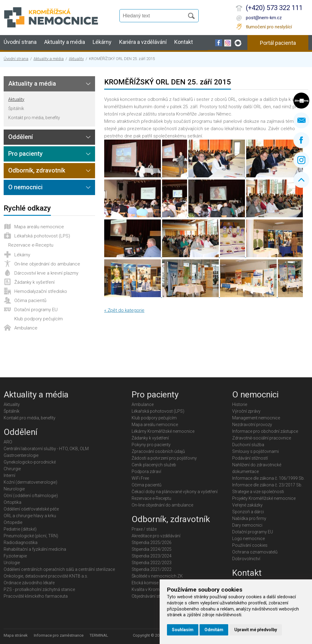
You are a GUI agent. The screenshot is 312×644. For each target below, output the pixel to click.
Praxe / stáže (144, 529)
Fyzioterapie (15, 556)
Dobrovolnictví (246, 559)
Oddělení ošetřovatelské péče (31, 509)
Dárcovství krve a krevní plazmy (46, 273)
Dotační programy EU (36, 310)
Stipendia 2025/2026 (152, 543)
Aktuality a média (65, 42)
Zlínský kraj (301, 101)
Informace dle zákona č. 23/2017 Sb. (267, 485)
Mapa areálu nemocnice (39, 227)
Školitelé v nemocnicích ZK (157, 576)
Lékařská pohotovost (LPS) (42, 236)
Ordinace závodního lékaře (29, 583)
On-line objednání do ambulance (47, 264)
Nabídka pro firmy (249, 518)
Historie (240, 404)
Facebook (301, 140)
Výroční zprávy (246, 411)
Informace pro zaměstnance (59, 635)
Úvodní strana (20, 42)
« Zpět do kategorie (124, 310)
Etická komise (145, 583)
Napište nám (301, 120)
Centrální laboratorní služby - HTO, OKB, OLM (46, 449)
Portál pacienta (278, 43)
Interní (9, 475)
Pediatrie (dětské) (20, 529)
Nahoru (301, 180)
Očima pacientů (30, 301)
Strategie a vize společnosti (258, 492)
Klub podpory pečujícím (39, 319)
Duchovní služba (248, 445)
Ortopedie (13, 522)
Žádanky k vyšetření (34, 282)
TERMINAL (99, 635)
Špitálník (16, 109)
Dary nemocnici (247, 525)
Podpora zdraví (146, 471)
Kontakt (184, 42)
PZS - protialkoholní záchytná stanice (39, 589)
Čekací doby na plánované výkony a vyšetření (175, 492)
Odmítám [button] (214, 630)
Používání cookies (250, 545)
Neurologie (14, 489)
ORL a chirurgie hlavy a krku (30, 516)
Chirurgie (12, 469)
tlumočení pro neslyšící (269, 27)
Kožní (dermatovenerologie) (30, 482)
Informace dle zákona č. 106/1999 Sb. (268, 478)
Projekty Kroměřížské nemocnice (264, 498)
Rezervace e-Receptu (31, 245)
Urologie (12, 563)
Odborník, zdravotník (37, 170)
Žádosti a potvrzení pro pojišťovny (164, 458)
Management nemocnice (256, 418)
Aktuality (76, 59)
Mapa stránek (16, 635)
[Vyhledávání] (155, 16)
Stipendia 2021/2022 (152, 569)
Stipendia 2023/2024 (152, 556)
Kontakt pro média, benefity (34, 118)
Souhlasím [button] (183, 630)
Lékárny (102, 42)
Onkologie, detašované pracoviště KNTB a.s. (46, 576)
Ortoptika (12, 502)
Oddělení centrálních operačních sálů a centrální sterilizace (59, 569)
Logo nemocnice (248, 539)
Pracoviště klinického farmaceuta (36, 596)
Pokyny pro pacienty (151, 445)
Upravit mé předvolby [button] (256, 630)
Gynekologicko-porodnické (30, 462)
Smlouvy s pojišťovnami (255, 451)
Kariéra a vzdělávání (143, 42)
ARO (8, 442)
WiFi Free (140, 478)
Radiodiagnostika (21, 543)
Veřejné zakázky (247, 505)
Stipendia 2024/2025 (152, 549)
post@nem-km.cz (264, 18)
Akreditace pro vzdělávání (156, 536)
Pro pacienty (25, 154)
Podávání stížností (250, 458)
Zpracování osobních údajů (158, 451)
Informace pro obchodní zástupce (265, 431)
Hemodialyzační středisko (41, 291)
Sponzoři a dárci (248, 512)
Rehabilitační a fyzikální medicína (35, 549)
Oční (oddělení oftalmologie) (31, 496)
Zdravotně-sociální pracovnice (262, 438)
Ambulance (26, 328)
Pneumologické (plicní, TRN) (31, 536)
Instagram (301, 160)
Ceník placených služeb (154, 465)
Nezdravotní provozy (252, 425)
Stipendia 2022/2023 (152, 563)
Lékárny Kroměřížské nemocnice (163, 431)
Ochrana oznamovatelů (255, 552)
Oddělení (21, 137)
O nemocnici (25, 187)
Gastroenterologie (21, 455)
